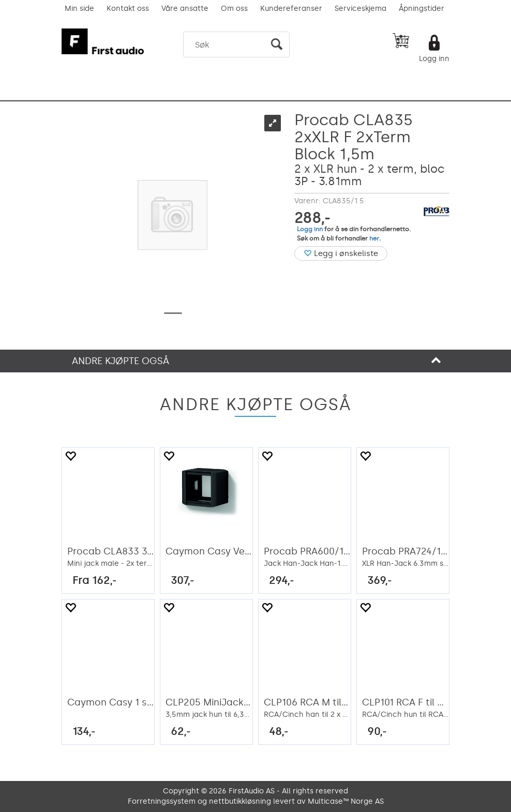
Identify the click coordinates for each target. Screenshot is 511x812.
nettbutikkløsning (240, 801)
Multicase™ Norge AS (346, 801)
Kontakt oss (128, 9)
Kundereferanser (291, 9)
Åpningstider (422, 9)
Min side (79, 9)
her (374, 238)
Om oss (234, 9)
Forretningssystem (162, 801)
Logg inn (434, 59)
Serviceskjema (360, 9)
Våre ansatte (185, 9)
